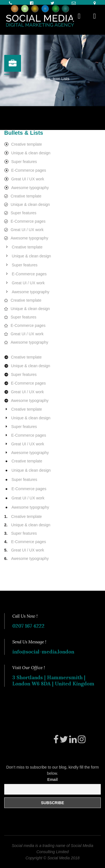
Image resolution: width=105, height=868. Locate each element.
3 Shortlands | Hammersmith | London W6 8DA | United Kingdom (53, 680)
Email (53, 779)
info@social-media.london (43, 652)
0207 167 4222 (28, 626)
